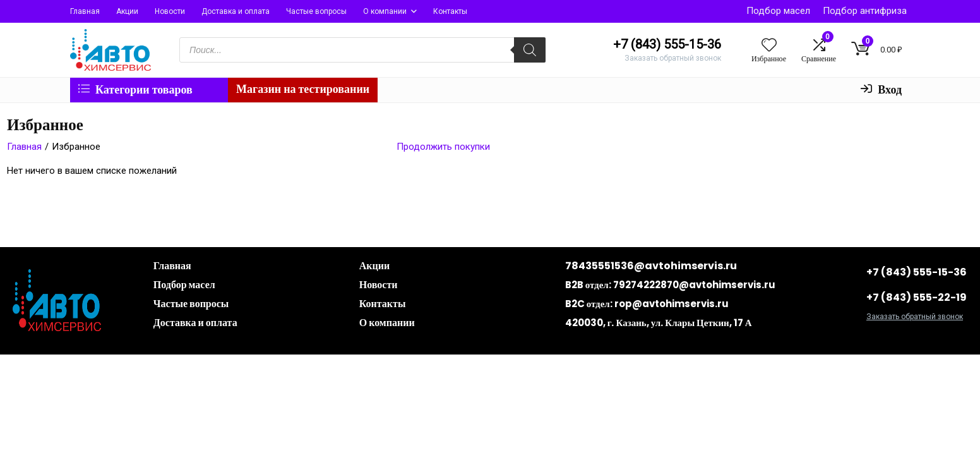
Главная (85, 11)
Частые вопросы (316, 11)
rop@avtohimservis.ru (672, 304)
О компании (385, 11)
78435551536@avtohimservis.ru (651, 266)
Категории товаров (135, 89)
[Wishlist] (769, 46)
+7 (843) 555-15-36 (917, 272)
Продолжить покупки (443, 147)
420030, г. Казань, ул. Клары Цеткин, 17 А (659, 323)
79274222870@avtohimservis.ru (694, 285)
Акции (127, 11)
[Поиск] (530, 50)
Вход (881, 89)
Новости (170, 11)
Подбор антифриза (865, 11)
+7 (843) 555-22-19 (917, 297)
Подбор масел (778, 11)
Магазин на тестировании (303, 89)
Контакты (450, 11)
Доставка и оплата (236, 11)
